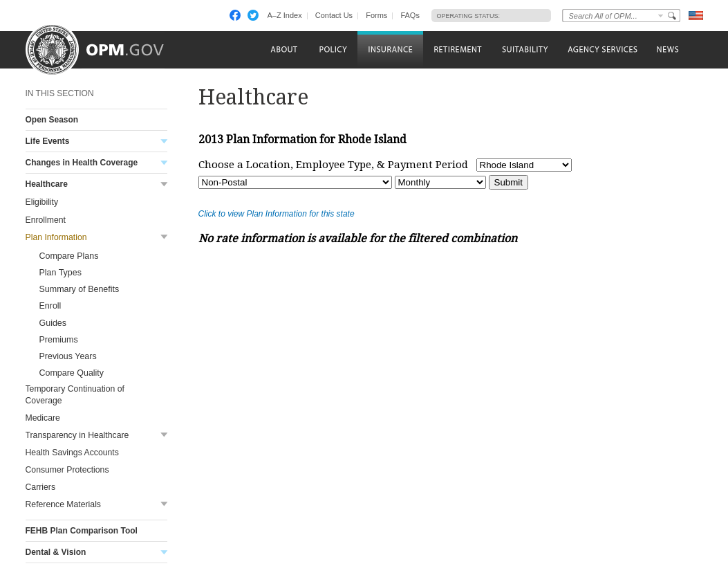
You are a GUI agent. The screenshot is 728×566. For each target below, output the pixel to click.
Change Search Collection (661, 16)
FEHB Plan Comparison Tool (82, 531)
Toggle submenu (164, 141)
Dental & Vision (56, 552)
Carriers (41, 487)
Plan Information (56, 237)
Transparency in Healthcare (77, 435)
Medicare (43, 418)
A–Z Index (285, 15)
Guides (53, 323)
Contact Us (334, 15)
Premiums (59, 340)
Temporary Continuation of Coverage (75, 395)
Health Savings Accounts (72, 453)
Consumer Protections (67, 470)
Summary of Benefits (80, 289)
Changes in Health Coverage (82, 163)
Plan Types (60, 273)
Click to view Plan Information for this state (277, 214)
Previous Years (68, 356)
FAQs (410, 15)
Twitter (253, 15)
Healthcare (47, 184)
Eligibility (42, 202)
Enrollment (46, 220)
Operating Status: (469, 16)
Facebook (235, 15)
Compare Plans (69, 256)
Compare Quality (72, 373)
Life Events (48, 141)
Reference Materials (63, 504)
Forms (376, 15)
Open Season (52, 120)
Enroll (50, 306)
